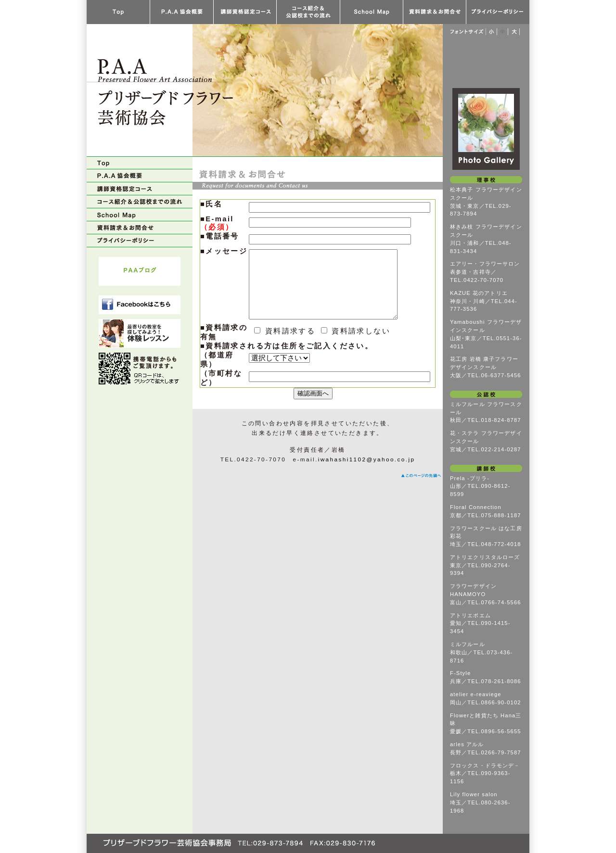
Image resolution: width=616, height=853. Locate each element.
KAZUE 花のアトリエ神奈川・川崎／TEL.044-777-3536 (484, 301)
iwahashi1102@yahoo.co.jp (367, 474)
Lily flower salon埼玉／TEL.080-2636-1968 (480, 802)
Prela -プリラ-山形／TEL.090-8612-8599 (480, 486)
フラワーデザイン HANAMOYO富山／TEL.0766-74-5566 (486, 594)
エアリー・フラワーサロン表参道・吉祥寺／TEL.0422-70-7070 (485, 272)
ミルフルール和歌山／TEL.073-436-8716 (481, 652)
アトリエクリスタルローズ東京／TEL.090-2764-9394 (485, 565)
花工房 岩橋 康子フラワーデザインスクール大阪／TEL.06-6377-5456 (486, 367)
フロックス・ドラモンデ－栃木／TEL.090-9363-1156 (485, 774)
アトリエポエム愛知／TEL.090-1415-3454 (480, 624)
